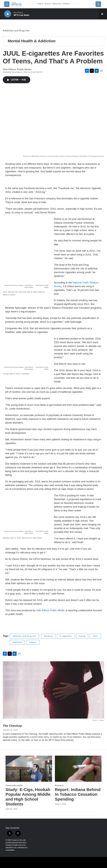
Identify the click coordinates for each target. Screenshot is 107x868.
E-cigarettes (66, 636)
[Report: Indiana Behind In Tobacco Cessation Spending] (78, 769)
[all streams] (103, 14)
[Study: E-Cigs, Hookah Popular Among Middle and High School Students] (29, 769)
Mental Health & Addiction (32, 41)
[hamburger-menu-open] (7, 4)
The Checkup (12, 726)
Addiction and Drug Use (16, 31)
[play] (8, 14)
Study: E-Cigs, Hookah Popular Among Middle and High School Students (28, 797)
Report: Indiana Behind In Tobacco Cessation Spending (78, 794)
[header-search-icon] (98, 4)
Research (59, 785)
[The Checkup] (53, 690)
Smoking (48, 636)
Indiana (33, 642)
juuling (82, 636)
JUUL (95, 636)
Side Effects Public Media (50, 610)
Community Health (14, 785)
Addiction (17, 642)
